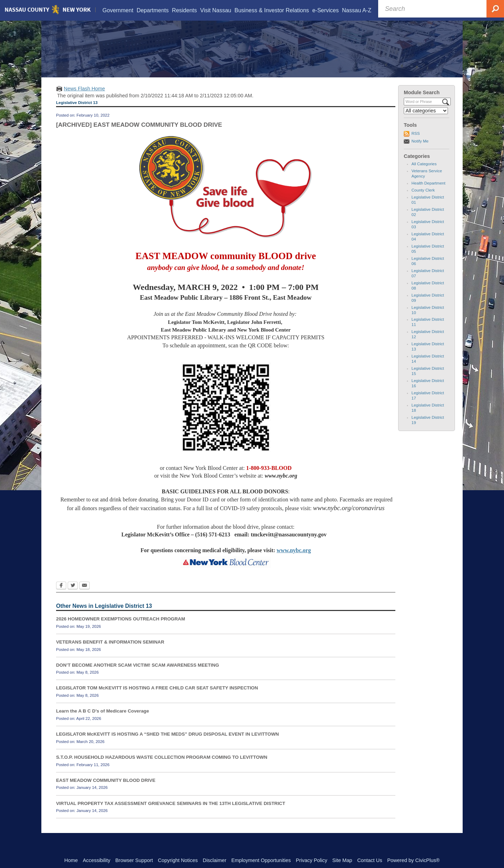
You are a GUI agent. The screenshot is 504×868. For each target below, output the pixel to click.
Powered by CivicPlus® (414, 860)
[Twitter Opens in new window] (73, 595)
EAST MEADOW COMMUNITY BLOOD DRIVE (106, 789)
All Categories (424, 173)
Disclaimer (215, 860)
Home (71, 860)
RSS (416, 142)
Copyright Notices (178, 860)
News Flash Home (84, 97)
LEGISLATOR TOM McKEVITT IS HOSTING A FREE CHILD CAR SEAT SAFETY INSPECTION (157, 697)
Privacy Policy (312, 860)
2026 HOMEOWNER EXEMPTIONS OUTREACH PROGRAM (121, 628)
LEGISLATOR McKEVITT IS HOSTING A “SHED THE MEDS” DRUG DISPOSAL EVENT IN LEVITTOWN (168, 743)
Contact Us (370, 860)
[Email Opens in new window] (84, 595)
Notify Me (420, 150)
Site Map (342, 860)
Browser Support (134, 860)
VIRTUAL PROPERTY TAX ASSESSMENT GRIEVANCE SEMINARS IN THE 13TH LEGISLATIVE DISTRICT (171, 812)
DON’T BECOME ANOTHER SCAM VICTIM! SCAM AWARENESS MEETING (138, 674)
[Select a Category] (426, 119)
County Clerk (423, 199)
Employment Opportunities (261, 860)
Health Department (428, 192)
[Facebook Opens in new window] (61, 595)
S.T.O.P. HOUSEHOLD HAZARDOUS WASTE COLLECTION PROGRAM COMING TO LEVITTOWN (162, 766)
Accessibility (96, 860)
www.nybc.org (294, 559)
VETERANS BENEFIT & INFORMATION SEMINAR (110, 651)
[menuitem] (118, 10)
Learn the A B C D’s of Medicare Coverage (103, 720)
